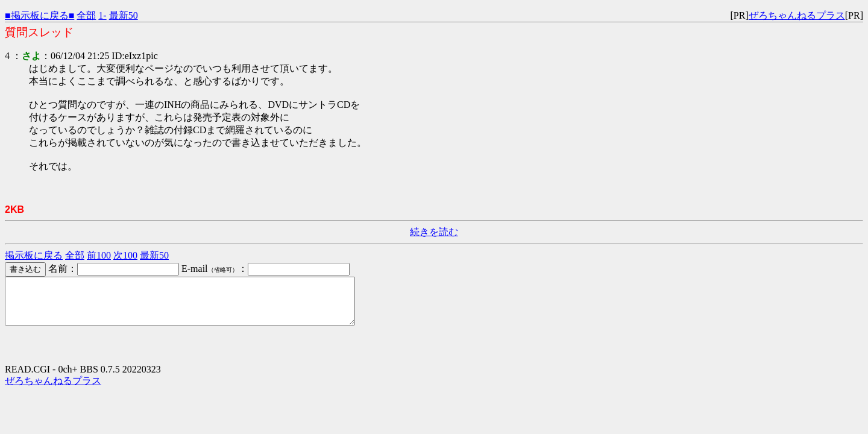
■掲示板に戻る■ (39, 15)
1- (102, 15)
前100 (99, 255)
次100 (125, 255)
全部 (86, 15)
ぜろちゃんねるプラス (797, 15)
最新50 (124, 15)
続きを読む (434, 232)
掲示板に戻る (34, 255)
